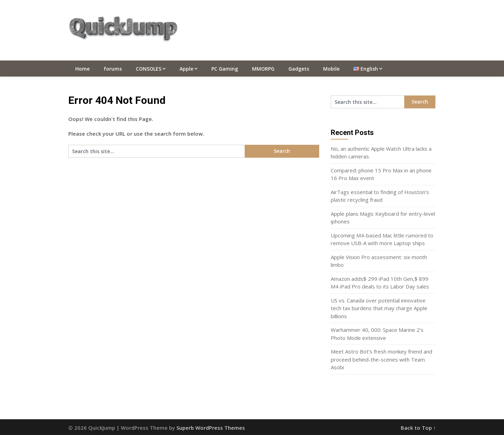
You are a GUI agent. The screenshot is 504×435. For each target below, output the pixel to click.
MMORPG (263, 69)
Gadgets (299, 69)
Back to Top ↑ (418, 428)
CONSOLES (149, 69)
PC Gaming (225, 69)
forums (113, 69)
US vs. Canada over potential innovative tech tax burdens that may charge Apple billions (379, 308)
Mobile (331, 69)
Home (82, 69)
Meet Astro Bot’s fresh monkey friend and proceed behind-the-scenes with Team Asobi (381, 359)
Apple (186, 69)
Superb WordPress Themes (211, 428)
